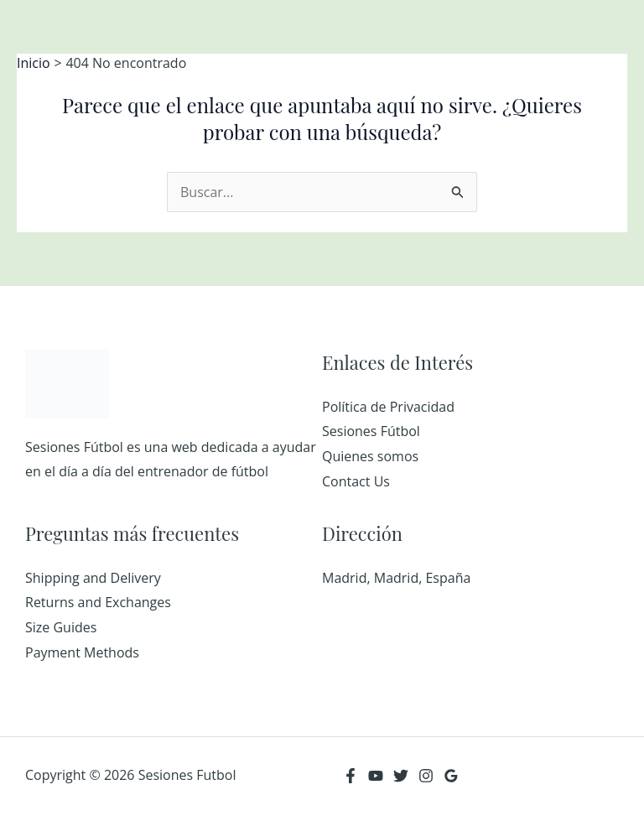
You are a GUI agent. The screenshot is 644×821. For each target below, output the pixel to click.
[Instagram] (426, 776)
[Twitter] (401, 776)
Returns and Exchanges (98, 602)
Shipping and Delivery (93, 578)
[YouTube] (376, 776)
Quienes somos (370, 456)
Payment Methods (82, 652)
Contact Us (356, 481)
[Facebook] (351, 776)
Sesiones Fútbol (371, 431)
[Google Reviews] (451, 776)
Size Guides (61, 627)
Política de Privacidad (388, 407)
